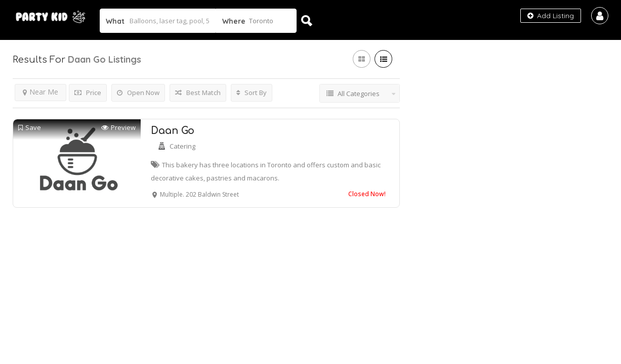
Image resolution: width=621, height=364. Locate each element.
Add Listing (551, 16)
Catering (182, 146)
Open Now (138, 93)
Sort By (252, 93)
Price (88, 93)
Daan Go (173, 131)
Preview (118, 128)
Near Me (40, 92)
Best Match (198, 93)
